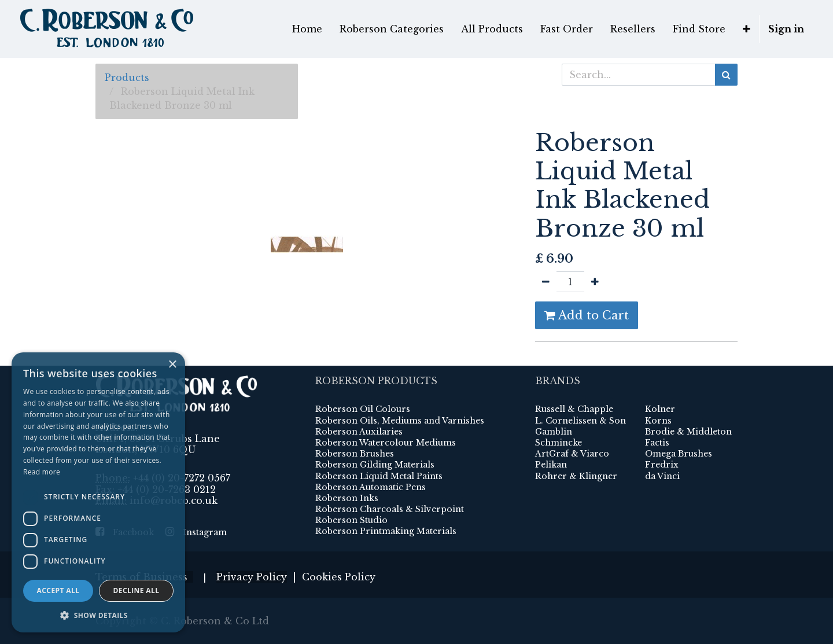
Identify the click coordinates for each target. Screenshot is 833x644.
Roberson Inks (347, 498)
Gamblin (554, 432)
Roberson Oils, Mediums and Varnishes (400, 421)
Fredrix (662, 465)
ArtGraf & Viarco (572, 454)
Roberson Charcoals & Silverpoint (390, 509)
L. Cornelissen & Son (580, 421)
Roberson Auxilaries (359, 432)
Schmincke (559, 443)
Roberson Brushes (355, 454)
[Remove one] (546, 282)
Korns (658, 421)
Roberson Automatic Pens (371, 487)
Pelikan (551, 465)
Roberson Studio (351, 520)
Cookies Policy (339, 577)
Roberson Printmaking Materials (386, 531)
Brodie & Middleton (688, 432)
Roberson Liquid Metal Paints (379, 476)
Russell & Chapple (574, 409)
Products (127, 78)
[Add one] (595, 282)
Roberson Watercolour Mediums (386, 443)
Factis (657, 443)
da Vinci (662, 476)
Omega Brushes (679, 454)
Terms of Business (144, 577)
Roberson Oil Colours (363, 409)
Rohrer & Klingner (576, 476)
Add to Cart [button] (587, 315)
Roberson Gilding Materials (375, 465)
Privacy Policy (252, 577)
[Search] (726, 75)
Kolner (660, 409)
